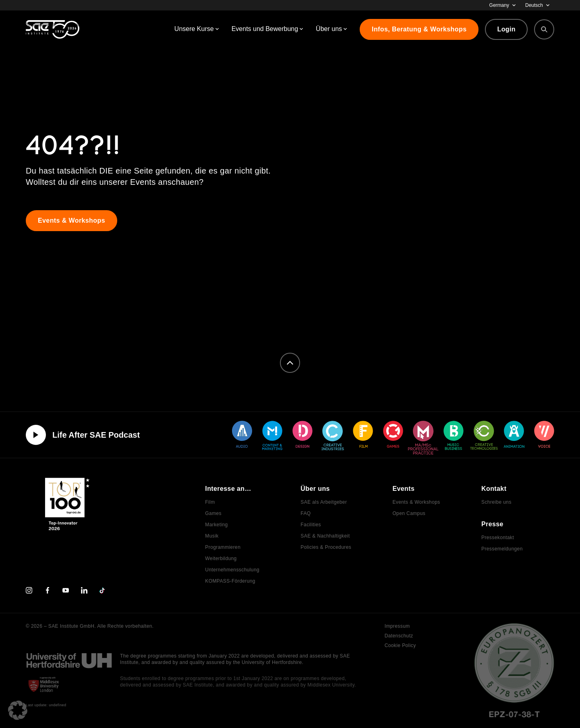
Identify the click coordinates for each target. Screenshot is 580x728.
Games (213, 513)
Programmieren (223, 547)
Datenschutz (399, 636)
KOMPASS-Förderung (230, 581)
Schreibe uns (496, 502)
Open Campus (409, 513)
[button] (18, 710)
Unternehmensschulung (232, 570)
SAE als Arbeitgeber (324, 502)
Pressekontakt (498, 538)
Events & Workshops (416, 502)
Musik (212, 536)
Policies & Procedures (326, 547)
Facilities (311, 525)
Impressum (397, 626)
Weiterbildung (221, 558)
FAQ (306, 513)
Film (210, 502)
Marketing (216, 525)
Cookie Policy (400, 645)
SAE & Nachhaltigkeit (325, 536)
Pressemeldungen (502, 549)
